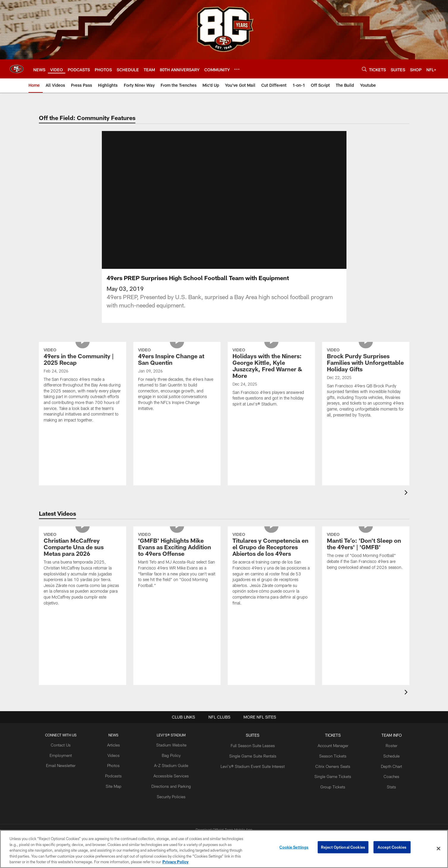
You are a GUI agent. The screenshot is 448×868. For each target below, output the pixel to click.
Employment (70, 724)
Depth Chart (382, 734)
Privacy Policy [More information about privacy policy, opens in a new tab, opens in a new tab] (175, 862)
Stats (382, 754)
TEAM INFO (382, 705)
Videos (120, 724)
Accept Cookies (392, 848)
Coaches (382, 744)
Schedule (382, 724)
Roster (382, 715)
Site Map (120, 754)
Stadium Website (175, 715)
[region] (224, 849)
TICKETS (326, 705)
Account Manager (326, 715)
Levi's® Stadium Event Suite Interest (251, 734)
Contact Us (70, 715)
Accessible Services (175, 744)
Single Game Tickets (326, 744)
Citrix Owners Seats (326, 734)
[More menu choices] (237, 69)
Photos (120, 734)
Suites (252, 705)
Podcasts (120, 744)
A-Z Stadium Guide (175, 734)
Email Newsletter (70, 734)
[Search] (364, 69)
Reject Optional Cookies (343, 848)
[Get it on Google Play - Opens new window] (243, 813)
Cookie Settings (294, 848)
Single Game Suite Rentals (252, 724)
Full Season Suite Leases (251, 715)
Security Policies (175, 763)
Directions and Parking (175, 754)
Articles (120, 715)
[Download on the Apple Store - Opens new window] (202, 811)
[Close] (438, 849)
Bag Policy (175, 724)
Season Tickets (326, 724)
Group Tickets (326, 754)
